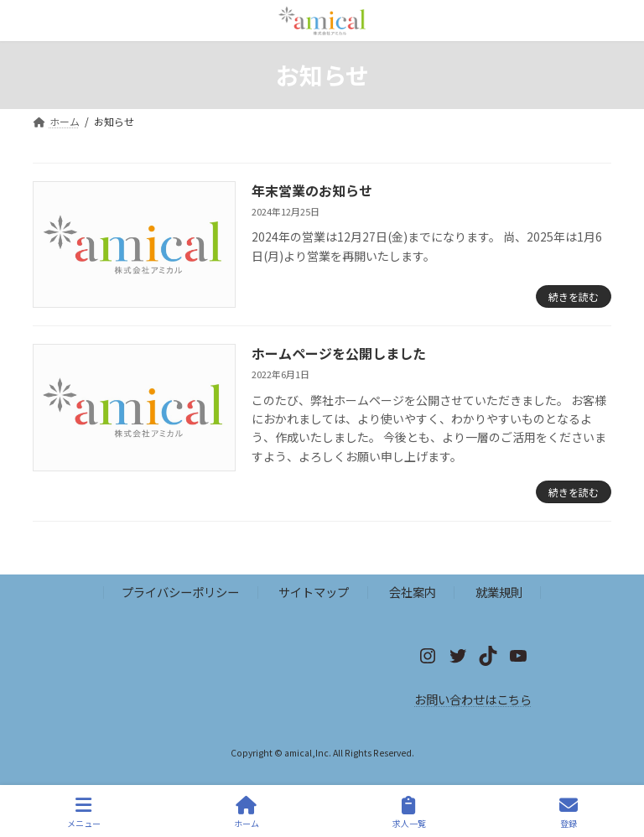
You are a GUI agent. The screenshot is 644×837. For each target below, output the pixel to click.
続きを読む (574, 296)
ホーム (247, 812)
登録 (569, 812)
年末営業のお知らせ (312, 190)
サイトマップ (314, 593)
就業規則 (499, 593)
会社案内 (413, 593)
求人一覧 (409, 812)
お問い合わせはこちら (473, 699)
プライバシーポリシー (180, 593)
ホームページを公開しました (339, 353)
